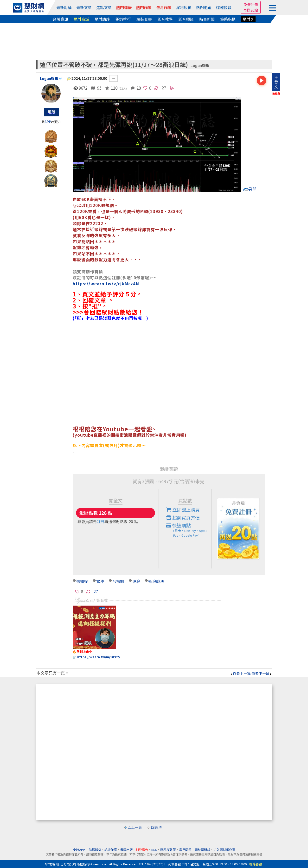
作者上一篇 (241, 673)
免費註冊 (251, 4)
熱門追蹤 (204, 7)
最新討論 (64, 7)
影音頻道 (186, 19)
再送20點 (251, 10)
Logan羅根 (200, 65)
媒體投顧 (224, 7)
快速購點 (189, 530)
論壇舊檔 (95, 850)
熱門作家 (144, 7)
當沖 (100, 581)
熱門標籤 (124, 7)
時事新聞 (207, 19)
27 (164, 88)
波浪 (136, 581)
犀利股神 (184, 7)
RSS (154, 850)
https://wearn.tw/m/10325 (99, 657)
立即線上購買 (183, 510)
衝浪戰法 (156, 581)
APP (48, 122)
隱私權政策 (168, 850)
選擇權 (82, 581)
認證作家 (111, 850)
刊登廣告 (142, 850)
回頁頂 (156, 827)
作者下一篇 (262, 673)
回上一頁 (135, 827)
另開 (250, 189)
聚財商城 (81, 19)
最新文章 (84, 7)
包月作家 (164, 7)
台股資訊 (60, 19)
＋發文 (276, 82)
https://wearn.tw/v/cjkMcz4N (106, 284)
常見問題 (185, 850)
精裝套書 (144, 19)
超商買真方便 (183, 518)
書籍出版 (126, 850)
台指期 (118, 581)
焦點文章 (104, 7)
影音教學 (165, 19)
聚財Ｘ (248, 19)
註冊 (101, 521)
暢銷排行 (123, 19)
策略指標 (228, 19)
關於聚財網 (202, 850)
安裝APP (79, 850)
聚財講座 (102, 19)
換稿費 (276, 93)
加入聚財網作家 (224, 850)
